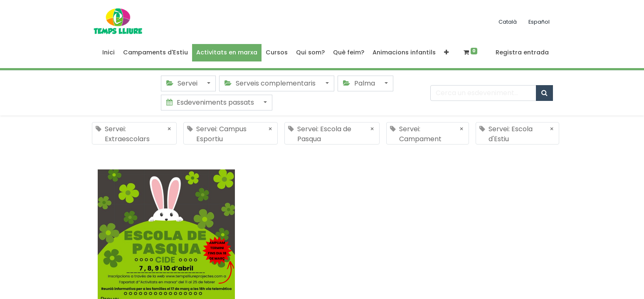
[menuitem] (109, 53)
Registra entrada (522, 52)
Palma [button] (360, 83)
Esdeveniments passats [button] (211, 102)
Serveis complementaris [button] (271, 83)
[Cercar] (544, 93)
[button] (446, 53)
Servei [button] (183, 83)
